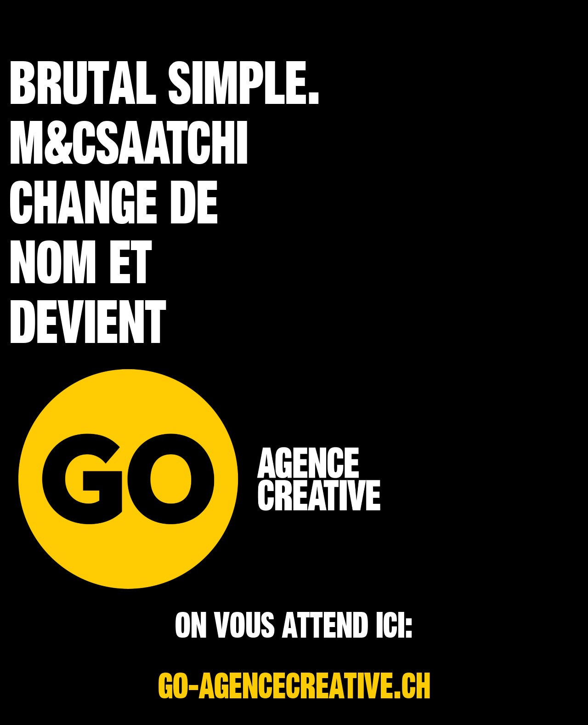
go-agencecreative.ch (294, 687)
